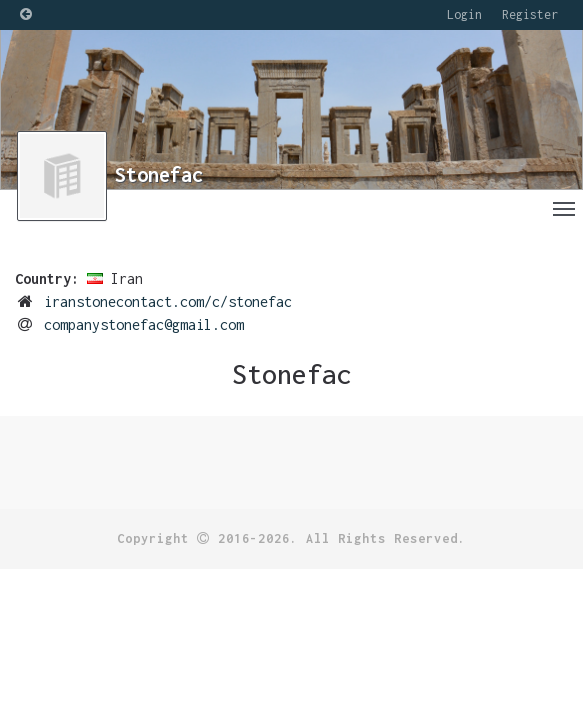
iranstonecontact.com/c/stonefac (168, 301)
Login (464, 14)
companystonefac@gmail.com (144, 324)
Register (530, 14)
